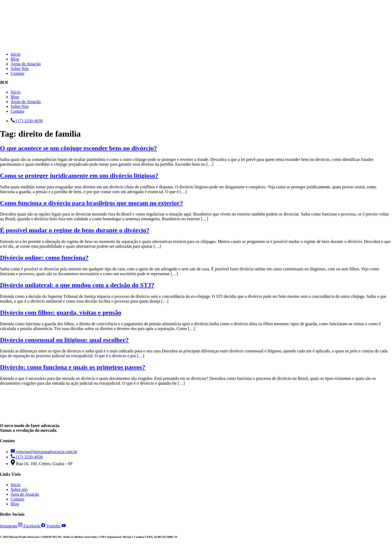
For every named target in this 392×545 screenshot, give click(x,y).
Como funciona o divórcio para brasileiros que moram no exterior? (91, 203)
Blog (15, 59)
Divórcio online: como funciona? (44, 258)
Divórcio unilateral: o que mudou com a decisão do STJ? (77, 285)
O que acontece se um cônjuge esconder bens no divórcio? (78, 148)
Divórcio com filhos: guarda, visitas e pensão (61, 312)
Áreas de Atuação (26, 64)
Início (16, 54)
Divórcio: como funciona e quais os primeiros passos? (73, 367)
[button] (196, 83)
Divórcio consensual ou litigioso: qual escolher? (64, 340)
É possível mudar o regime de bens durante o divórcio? (75, 230)
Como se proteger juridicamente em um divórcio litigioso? (79, 176)
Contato (17, 73)
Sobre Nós (20, 69)
